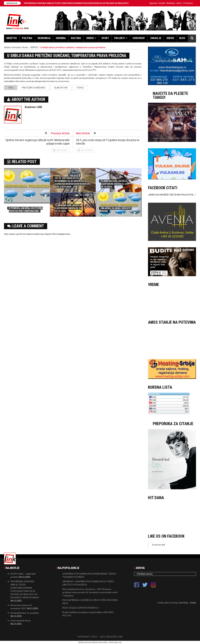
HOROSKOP (139, 38)
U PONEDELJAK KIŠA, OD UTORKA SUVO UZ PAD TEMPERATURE (26, 210)
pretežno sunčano (34, 88)
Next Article (86, 133)
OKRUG (90, 38)
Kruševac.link (159, 545)
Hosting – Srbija (188, 603)
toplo (80, 88)
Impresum (153, 3)
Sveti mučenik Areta (20, 620)
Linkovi (179, 3)
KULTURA (76, 38)
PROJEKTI (120, 38)
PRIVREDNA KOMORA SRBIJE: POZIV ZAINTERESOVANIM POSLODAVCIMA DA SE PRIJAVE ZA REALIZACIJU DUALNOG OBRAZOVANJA (94, 3)
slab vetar (61, 88)
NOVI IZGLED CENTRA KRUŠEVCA (81, 608)
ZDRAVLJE (156, 38)
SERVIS (170, 38)
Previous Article (57, 133)
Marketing (171, 3)
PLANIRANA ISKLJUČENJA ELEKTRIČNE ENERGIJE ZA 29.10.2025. (68, 208)
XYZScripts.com (115, 642)
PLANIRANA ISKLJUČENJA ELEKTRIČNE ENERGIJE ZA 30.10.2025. (114, 184)
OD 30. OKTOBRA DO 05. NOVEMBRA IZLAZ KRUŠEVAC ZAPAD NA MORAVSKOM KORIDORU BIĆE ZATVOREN (73, 182)
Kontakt (162, 3)
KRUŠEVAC (172, 302)
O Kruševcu (188, 3)
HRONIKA (61, 38)
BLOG (182, 38)
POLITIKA (27, 38)
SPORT (105, 38)
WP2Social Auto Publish (88, 642)
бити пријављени (61, 234)
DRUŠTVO (12, 38)
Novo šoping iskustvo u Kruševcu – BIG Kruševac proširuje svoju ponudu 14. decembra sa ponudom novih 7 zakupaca (90, 592)
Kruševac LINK (33, 107)
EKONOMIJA (44, 38)
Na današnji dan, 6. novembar (25, 613)
